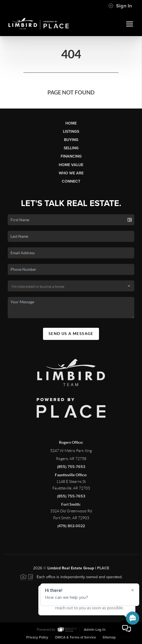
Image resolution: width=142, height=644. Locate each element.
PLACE (103, 570)
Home (71, 123)
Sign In (120, 6)
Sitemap (109, 637)
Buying (71, 140)
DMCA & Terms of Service (76, 637)
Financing (71, 156)
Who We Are (71, 173)
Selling (71, 148)
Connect (71, 181)
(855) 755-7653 (71, 469)
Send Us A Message (71, 334)
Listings (71, 132)
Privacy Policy (37, 637)
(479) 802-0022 (71, 528)
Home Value (71, 165)
